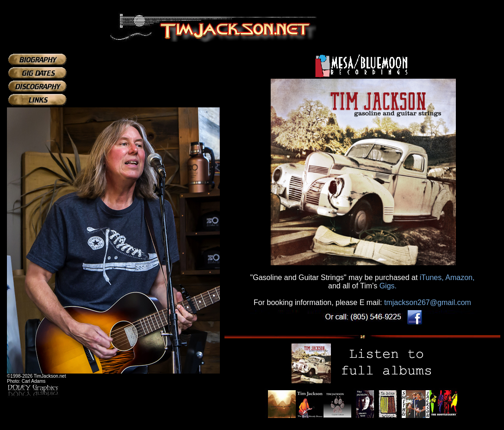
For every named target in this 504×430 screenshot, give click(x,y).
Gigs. (388, 286)
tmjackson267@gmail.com (428, 302)
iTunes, (432, 277)
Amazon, (460, 277)
